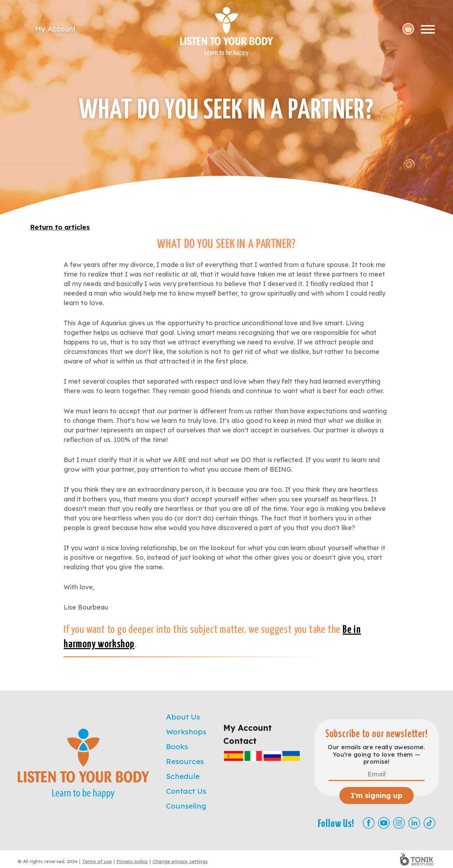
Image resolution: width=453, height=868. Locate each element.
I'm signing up (377, 795)
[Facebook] (369, 823)
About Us (183, 717)
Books (177, 746)
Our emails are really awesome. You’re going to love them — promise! (376, 754)
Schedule (183, 776)
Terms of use (97, 861)
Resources (185, 761)
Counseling (186, 806)
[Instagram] (399, 823)
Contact (240, 741)
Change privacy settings (180, 861)
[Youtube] (384, 823)
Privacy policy (132, 861)
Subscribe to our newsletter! (377, 734)
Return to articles (60, 227)
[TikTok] (429, 823)
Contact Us (186, 791)
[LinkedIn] (414, 823)
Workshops (186, 732)
